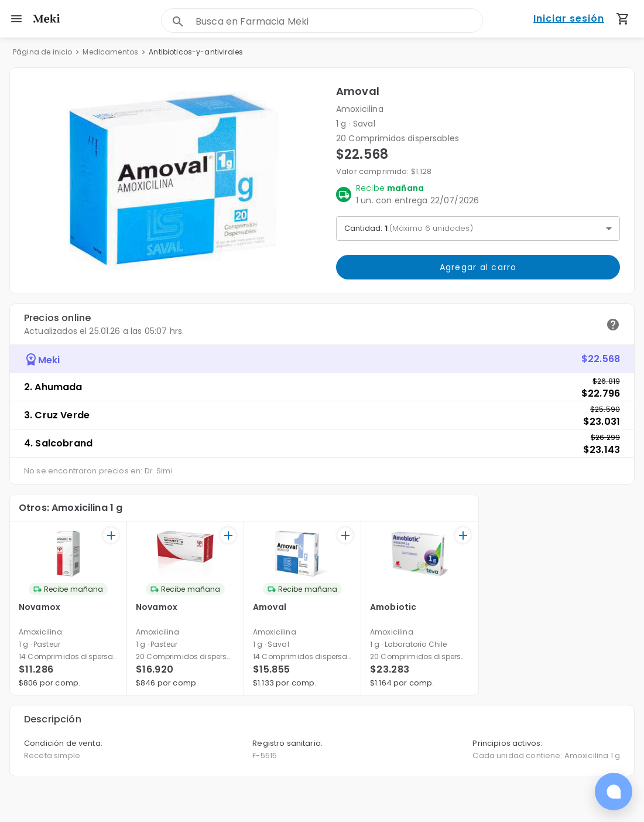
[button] (173, 181)
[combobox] (339, 21)
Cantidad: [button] (409, 228)
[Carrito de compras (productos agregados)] (623, 19)
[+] (111, 535)
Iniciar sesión (569, 19)
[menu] (16, 19)
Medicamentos (110, 52)
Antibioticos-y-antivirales (196, 52)
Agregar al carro (478, 267)
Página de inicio (42, 52)
